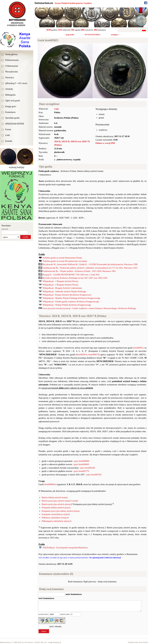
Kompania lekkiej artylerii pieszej (56, 508)
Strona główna (11, 54)
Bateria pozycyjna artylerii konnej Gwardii (60, 501)
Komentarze (10, 112)
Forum (8, 129)
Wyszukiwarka (12, 72)
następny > (115, 35)
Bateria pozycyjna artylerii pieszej (56, 504)
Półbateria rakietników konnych (55, 518)
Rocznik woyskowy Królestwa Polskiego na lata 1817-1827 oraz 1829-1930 (75, 278)
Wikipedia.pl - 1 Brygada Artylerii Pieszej (60, 281)
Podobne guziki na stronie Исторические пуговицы (65, 261)
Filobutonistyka (12, 60)
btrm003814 (82, 355)
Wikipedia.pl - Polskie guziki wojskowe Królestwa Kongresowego (71, 302)
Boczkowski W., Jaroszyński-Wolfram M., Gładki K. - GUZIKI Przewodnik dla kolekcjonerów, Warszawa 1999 (90, 264)
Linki (8, 135)
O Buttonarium (12, 66)
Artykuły (9, 89)
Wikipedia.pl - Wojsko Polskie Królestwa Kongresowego (67, 305)
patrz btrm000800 (82, 461)
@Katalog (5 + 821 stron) (16, 83)
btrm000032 (138, 348)
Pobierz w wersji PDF (105, 143)
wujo (56, 109)
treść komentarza (46, 598)
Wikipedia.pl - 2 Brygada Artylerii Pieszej (60, 285)
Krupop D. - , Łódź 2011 (71, 275)
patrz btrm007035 (94, 475)
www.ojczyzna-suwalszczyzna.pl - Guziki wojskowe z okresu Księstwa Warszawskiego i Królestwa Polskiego (89, 308)
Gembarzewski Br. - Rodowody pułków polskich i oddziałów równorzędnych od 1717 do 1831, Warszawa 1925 (90, 268)
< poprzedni (69, 35)
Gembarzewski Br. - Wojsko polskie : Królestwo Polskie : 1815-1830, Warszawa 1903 (79, 271)
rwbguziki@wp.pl (55, 642)
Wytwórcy (10, 78)
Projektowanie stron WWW (138, 642)
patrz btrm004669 (81, 464)
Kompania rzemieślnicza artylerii (56, 514)
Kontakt (9, 141)
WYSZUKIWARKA (92, 35)
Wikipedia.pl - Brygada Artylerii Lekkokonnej (62, 288)
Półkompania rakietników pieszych (57, 521)
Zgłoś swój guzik (13, 101)
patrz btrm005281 (88, 468)
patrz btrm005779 (81, 471)
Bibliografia (10, 95)
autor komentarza (73, 594)
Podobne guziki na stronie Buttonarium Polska (62, 258)
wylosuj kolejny (17, 167)
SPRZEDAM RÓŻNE (15, 124)
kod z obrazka (56, 626)
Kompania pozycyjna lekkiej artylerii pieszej (61, 511)
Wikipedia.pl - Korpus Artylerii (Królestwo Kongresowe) (67, 295)
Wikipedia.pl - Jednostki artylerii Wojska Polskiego (64, 292)
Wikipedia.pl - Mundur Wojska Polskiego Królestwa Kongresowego (71, 298)
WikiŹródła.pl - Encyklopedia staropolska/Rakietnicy (65, 548)
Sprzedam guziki (12, 118)
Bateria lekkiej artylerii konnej (55, 498)
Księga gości (11, 106)
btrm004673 (94, 355)
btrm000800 (49, 484)
